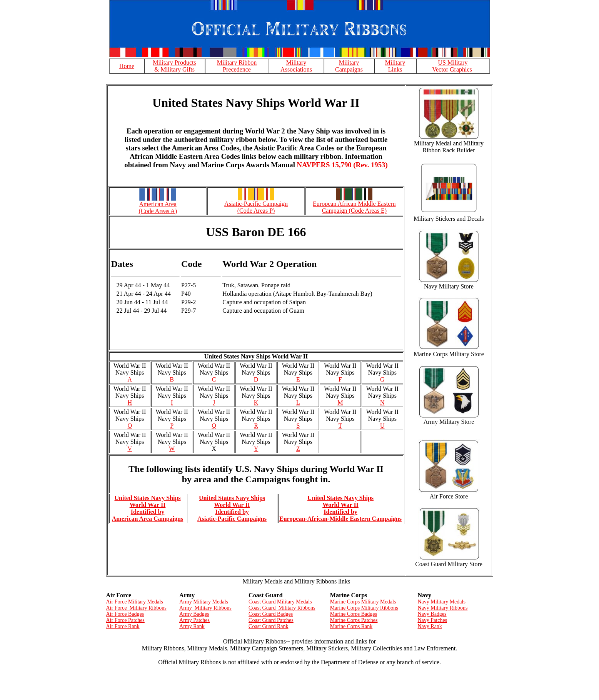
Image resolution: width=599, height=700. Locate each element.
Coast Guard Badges (271, 614)
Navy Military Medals (441, 602)
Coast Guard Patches (271, 620)
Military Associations (296, 66)
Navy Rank (430, 626)
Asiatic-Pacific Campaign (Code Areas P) (256, 207)
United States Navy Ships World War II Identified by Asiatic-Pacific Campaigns (232, 508)
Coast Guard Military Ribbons (282, 608)
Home (127, 66)
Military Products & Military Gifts (174, 66)
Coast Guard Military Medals (280, 602)
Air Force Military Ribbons (136, 608)
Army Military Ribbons (205, 608)
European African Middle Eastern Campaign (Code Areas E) (354, 207)
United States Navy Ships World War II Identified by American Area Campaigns (148, 508)
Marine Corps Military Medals (363, 602)
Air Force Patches (125, 620)
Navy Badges (432, 614)
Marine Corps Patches (354, 620)
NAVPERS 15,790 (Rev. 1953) (342, 165)
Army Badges (194, 614)
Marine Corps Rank (351, 626)
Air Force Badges (125, 614)
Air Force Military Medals (135, 602)
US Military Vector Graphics (453, 66)
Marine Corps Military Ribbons (364, 608)
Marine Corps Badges (354, 614)
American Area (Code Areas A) (158, 207)
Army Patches (194, 620)
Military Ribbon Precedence (237, 66)
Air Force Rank (123, 626)
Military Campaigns (349, 66)
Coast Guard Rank (268, 626)
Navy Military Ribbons (442, 608)
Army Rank (192, 626)
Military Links (395, 66)
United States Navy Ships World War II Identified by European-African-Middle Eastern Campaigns (340, 508)
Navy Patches (432, 620)
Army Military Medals (204, 602)
